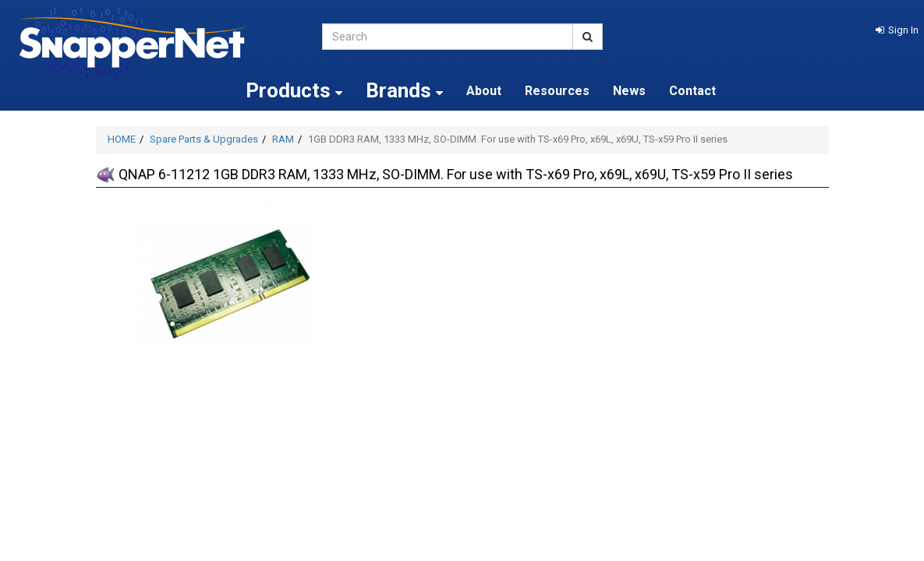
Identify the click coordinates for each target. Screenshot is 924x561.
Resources (557, 91)
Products (294, 90)
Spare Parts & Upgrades (204, 139)
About (484, 91)
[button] (897, 30)
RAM (283, 139)
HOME (122, 139)
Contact (692, 91)
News (629, 91)
